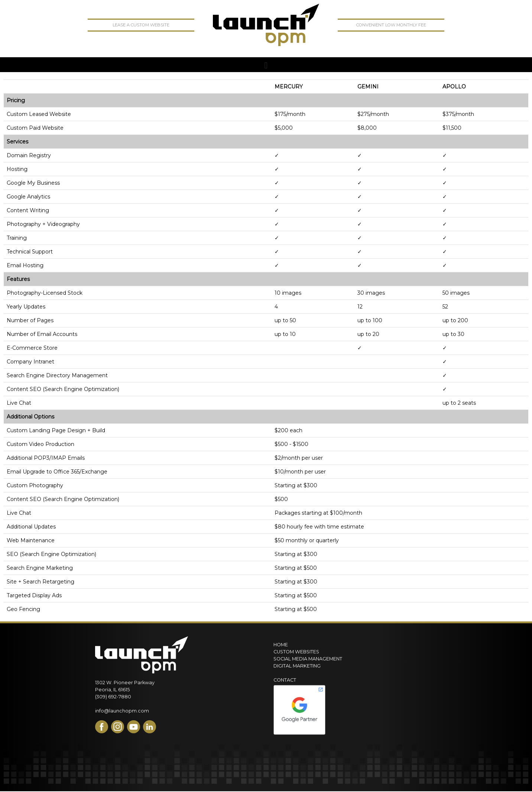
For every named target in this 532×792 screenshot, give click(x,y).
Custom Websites (296, 652)
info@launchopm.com (122, 711)
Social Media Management (308, 659)
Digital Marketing (297, 666)
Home (281, 645)
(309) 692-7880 (113, 697)
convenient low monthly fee (391, 25)
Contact (285, 680)
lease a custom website (141, 25)
